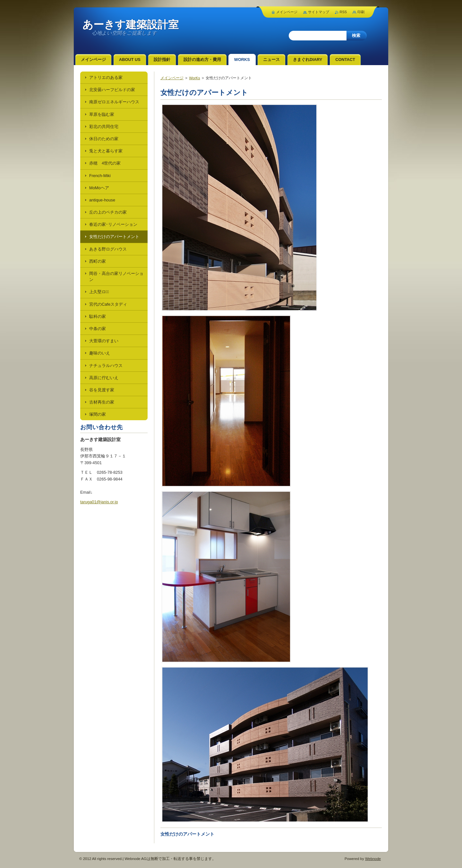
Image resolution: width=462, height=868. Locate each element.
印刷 (361, 12)
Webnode (373, 859)
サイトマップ (319, 12)
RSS (343, 12)
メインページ (172, 78)
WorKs (194, 78)
